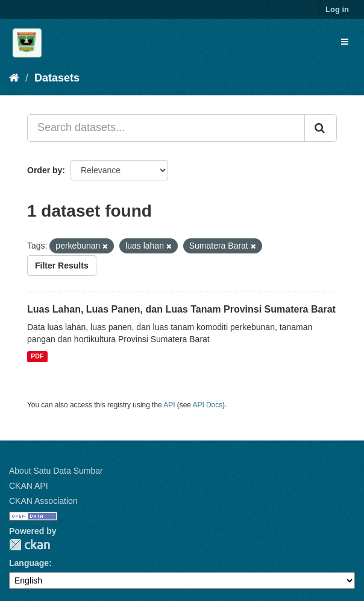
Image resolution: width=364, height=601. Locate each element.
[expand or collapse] (345, 42)
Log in (337, 9)
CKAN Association (43, 501)
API (169, 405)
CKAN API (29, 486)
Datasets (57, 78)
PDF (37, 357)
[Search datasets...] (166, 128)
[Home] (14, 78)
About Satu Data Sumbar (56, 471)
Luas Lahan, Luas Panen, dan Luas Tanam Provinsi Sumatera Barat (181, 309)
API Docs (208, 405)
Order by (45, 170)
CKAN (30, 545)
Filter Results (62, 266)
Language (29, 563)
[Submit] (321, 128)
